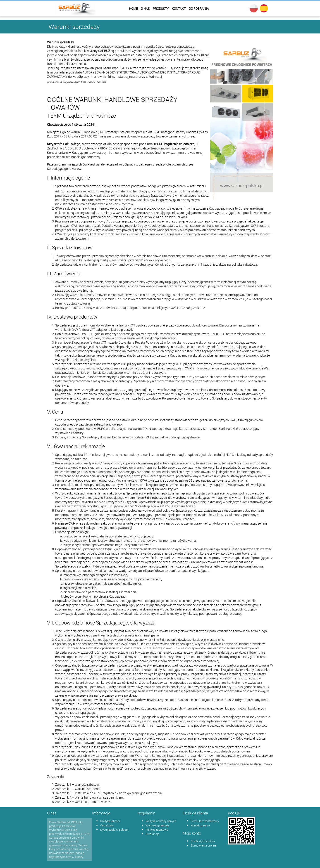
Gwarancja (152, 834)
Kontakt (179, 9)
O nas (145, 9)
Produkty (161, 9)
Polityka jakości (110, 821)
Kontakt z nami (200, 825)
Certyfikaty (107, 825)
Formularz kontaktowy (205, 821)
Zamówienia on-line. (204, 845)
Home (133, 9)
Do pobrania (199, 9)
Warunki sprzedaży (158, 825)
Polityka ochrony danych (161, 821)
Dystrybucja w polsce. (114, 830)
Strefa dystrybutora (203, 841)
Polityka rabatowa (157, 830)
